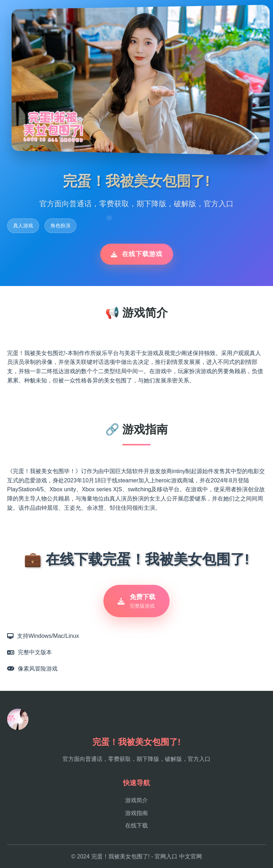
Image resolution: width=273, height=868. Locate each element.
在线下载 (136, 825)
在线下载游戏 (137, 254)
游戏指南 (136, 813)
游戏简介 (136, 800)
